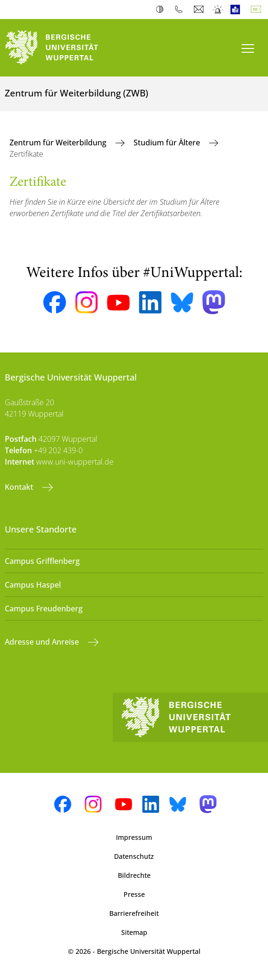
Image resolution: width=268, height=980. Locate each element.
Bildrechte (134, 875)
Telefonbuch (181, 10)
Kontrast (162, 10)
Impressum (134, 837)
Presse (134, 894)
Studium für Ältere (168, 143)
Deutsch (258, 10)
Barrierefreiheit (134, 913)
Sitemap (134, 932)
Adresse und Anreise (43, 642)
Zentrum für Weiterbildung (59, 143)
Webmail (200, 10)
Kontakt (20, 487)
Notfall (218, 10)
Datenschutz (134, 856)
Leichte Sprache (237, 10)
